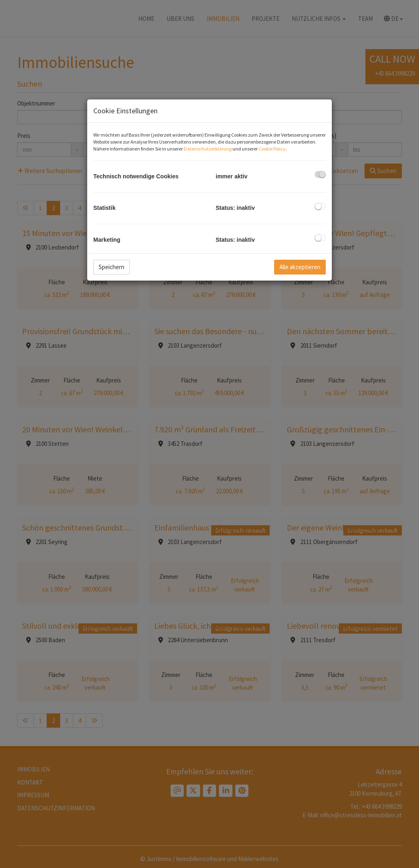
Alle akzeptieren (300, 267)
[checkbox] (320, 174)
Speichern (112, 267)
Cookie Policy (272, 149)
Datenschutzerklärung (208, 149)
